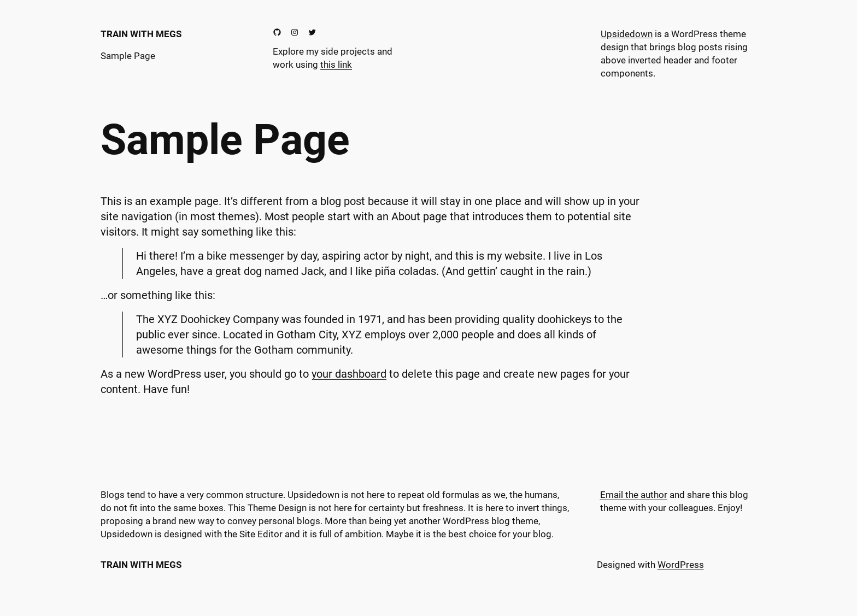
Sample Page (128, 56)
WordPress (681, 565)
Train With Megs (141, 34)
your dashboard (349, 374)
